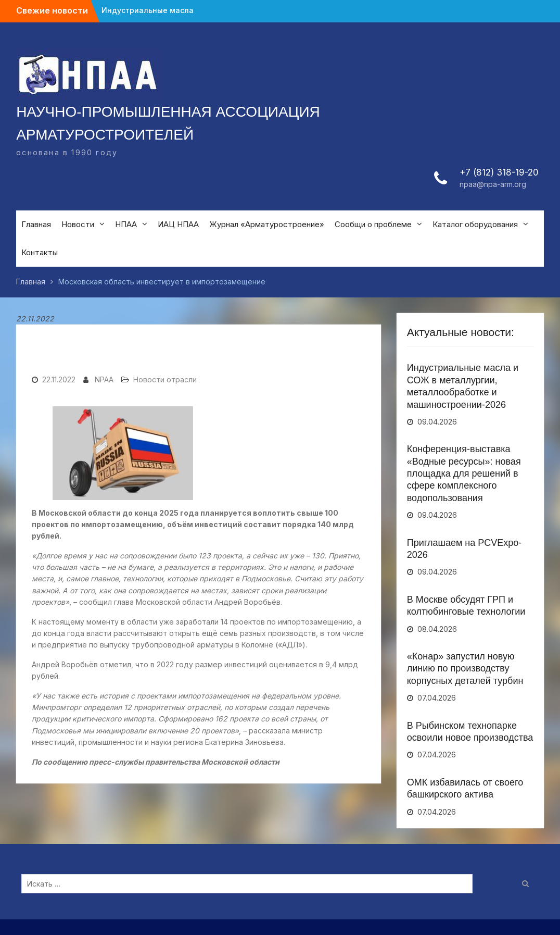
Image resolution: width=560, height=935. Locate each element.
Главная (36, 224)
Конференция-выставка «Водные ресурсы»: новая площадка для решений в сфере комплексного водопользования (464, 473)
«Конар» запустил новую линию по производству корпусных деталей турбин (465, 669)
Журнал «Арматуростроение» (267, 224)
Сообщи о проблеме (373, 224)
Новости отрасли (165, 379)
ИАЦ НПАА (178, 224)
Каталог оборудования (475, 224)
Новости (78, 224)
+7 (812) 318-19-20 (499, 172)
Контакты (40, 252)
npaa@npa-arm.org (493, 184)
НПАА (126, 224)
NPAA (104, 379)
